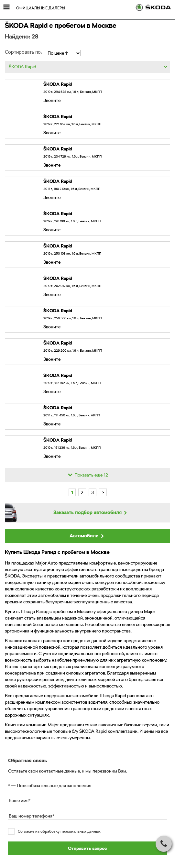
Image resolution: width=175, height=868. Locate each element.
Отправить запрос (87, 848)
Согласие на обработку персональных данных (59, 831)
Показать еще (87, 475)
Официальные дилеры (41, 8)
